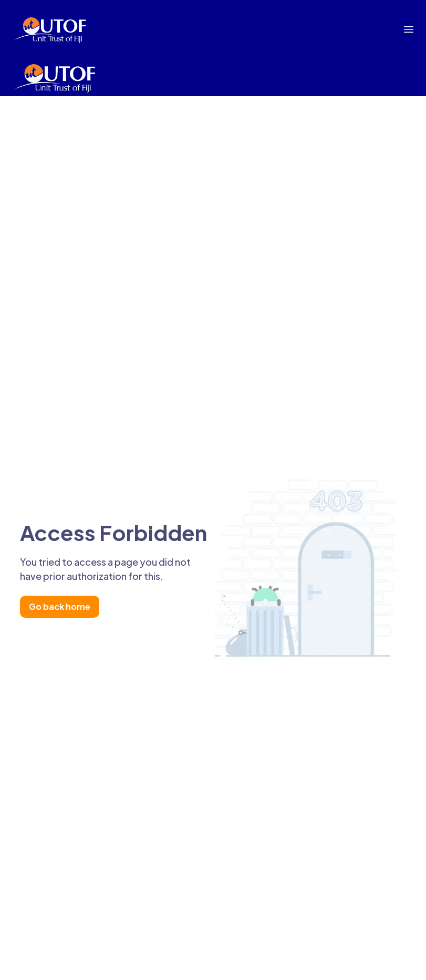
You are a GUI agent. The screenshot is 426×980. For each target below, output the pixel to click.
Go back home (60, 606)
